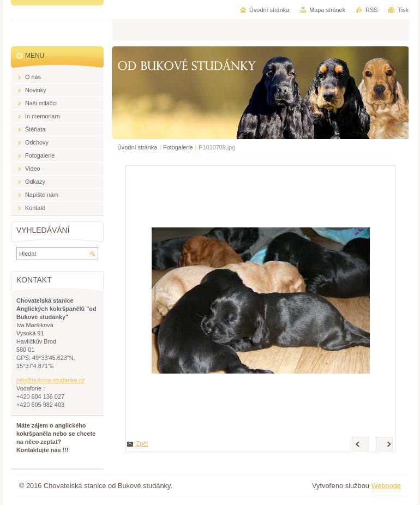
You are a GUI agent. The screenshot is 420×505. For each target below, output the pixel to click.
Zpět (142, 443)
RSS (371, 10)
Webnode (386, 486)
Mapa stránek (327, 10)
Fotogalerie (178, 147)
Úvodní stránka (137, 147)
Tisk (403, 10)
